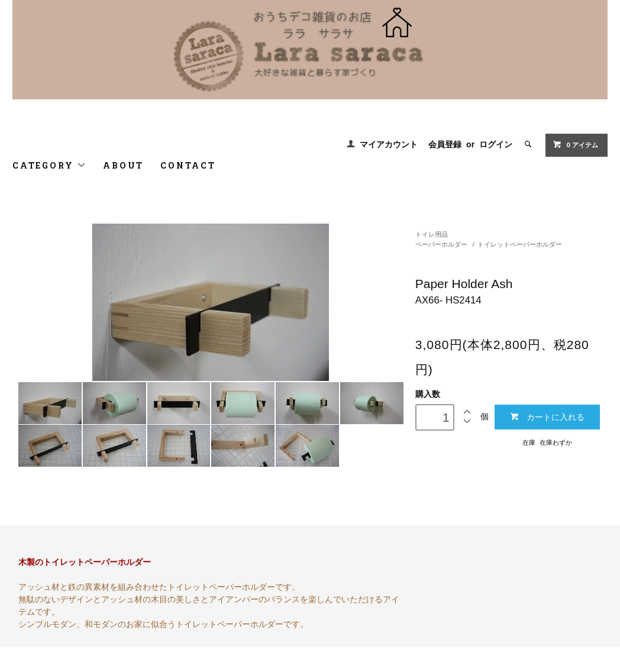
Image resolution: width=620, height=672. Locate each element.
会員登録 (445, 144)
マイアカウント (389, 144)
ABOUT (123, 165)
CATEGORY (49, 165)
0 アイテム (575, 144)
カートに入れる (547, 417)
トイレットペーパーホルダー (520, 244)
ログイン (496, 144)
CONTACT (188, 165)
